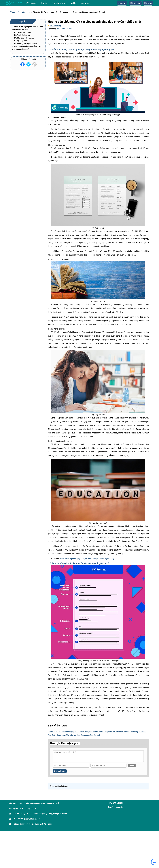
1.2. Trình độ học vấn (22, 35)
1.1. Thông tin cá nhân (23, 32)
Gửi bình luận (60, 771)
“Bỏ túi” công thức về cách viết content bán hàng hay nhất (122, 732)
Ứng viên (85, 3)
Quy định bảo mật (115, 807)
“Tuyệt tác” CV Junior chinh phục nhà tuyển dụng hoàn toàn (73, 732)
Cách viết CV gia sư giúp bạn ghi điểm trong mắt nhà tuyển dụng (87, 559)
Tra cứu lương (59, 3)
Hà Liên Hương (56, 26)
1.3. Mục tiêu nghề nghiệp (24, 38)
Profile (73, 3)
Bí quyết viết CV (40, 12)
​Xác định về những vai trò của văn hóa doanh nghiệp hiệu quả (74, 735)
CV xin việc (31, 3)
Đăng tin (122, 3)
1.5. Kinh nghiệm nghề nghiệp (25, 44)
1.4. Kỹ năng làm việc (22, 41)
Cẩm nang (26, 12)
